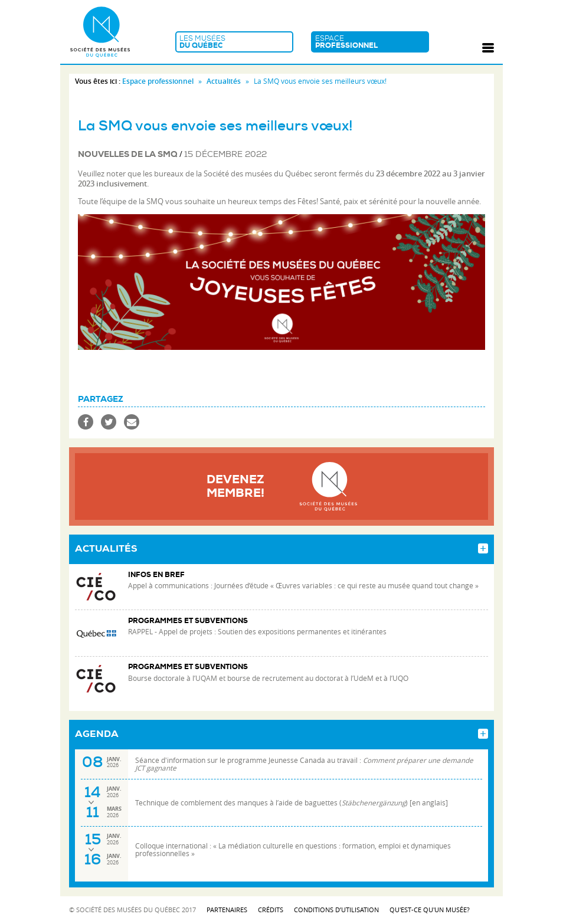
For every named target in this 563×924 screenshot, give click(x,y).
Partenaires (227, 910)
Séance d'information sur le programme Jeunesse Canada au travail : (304, 764)
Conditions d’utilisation (336, 910)
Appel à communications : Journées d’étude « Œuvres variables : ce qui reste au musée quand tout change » (303, 586)
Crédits (271, 910)
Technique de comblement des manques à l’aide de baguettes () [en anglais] (292, 803)
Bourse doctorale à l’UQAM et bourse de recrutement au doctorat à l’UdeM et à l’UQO (268, 678)
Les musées (234, 42)
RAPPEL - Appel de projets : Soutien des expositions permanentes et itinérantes (257, 632)
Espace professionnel (158, 81)
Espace (370, 42)
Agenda (97, 734)
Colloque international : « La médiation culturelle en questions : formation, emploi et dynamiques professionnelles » (293, 850)
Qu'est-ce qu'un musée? (430, 910)
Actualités (224, 81)
